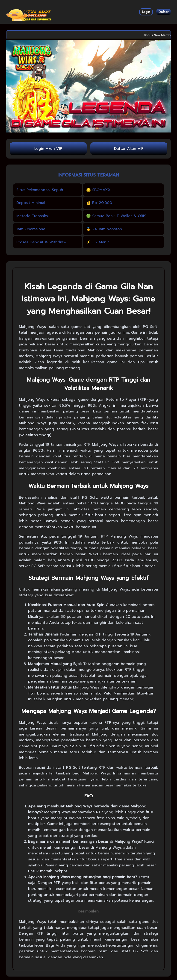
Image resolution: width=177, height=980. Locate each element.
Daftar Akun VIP (129, 149)
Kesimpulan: (88, 911)
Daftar (164, 12)
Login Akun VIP (48, 149)
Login (146, 12)
